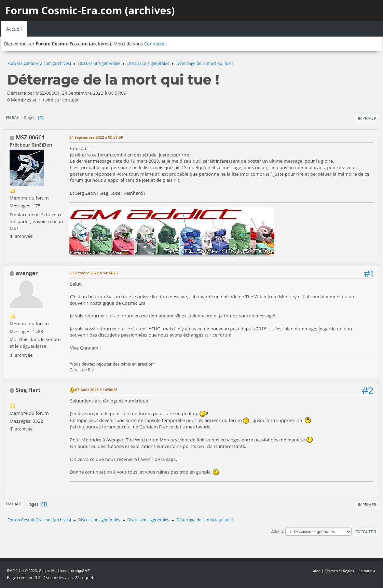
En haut (14, 504)
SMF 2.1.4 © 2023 (22, 571)
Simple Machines (53, 571)
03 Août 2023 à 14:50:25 (96, 390)
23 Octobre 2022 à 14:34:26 (93, 273)
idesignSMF (80, 571)
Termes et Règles (340, 571)
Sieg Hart (28, 390)
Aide (317, 571)
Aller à (277, 531)
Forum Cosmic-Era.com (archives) (90, 10)
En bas (12, 117)
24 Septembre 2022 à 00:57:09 (96, 137)
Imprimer (367, 118)
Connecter (155, 44)
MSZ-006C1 (30, 137)
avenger (27, 273)
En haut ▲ (367, 571)
